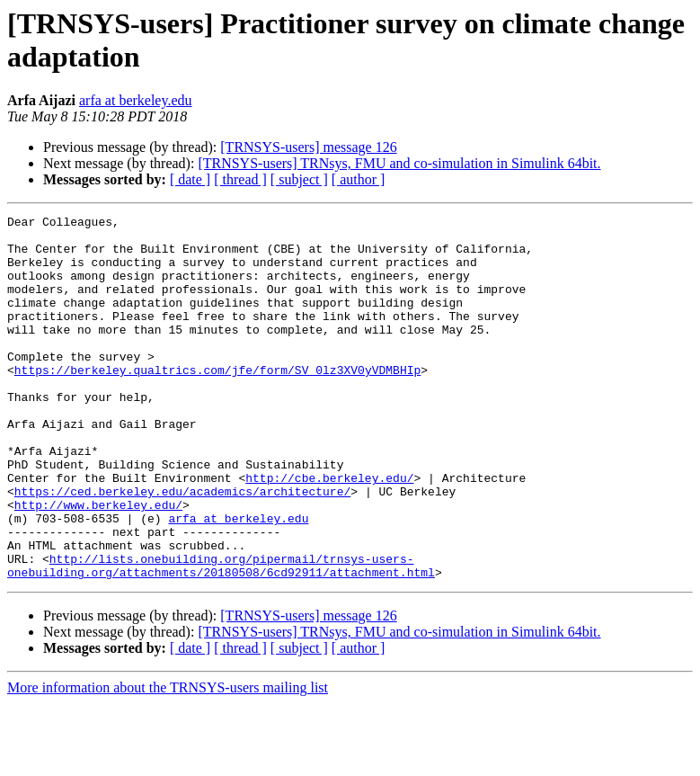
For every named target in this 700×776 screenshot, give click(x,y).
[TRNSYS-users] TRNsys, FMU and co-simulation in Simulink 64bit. (399, 163)
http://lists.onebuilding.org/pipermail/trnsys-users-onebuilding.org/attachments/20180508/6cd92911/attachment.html (221, 637)
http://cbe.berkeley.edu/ (329, 531)
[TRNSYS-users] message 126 (308, 147)
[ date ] (190, 179)
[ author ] (359, 179)
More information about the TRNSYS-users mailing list (168, 760)
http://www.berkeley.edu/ (98, 564)
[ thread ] (240, 179)
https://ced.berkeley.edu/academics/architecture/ (182, 548)
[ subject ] (299, 179)
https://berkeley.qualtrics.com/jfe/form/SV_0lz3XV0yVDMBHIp (217, 402)
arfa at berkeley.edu (136, 100)
